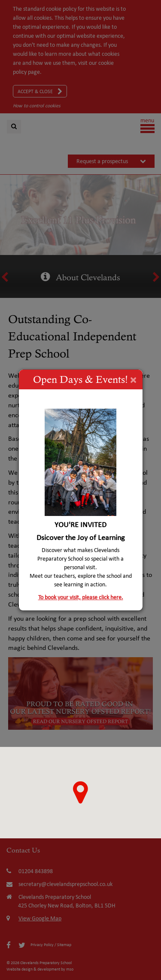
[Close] (133, 379)
